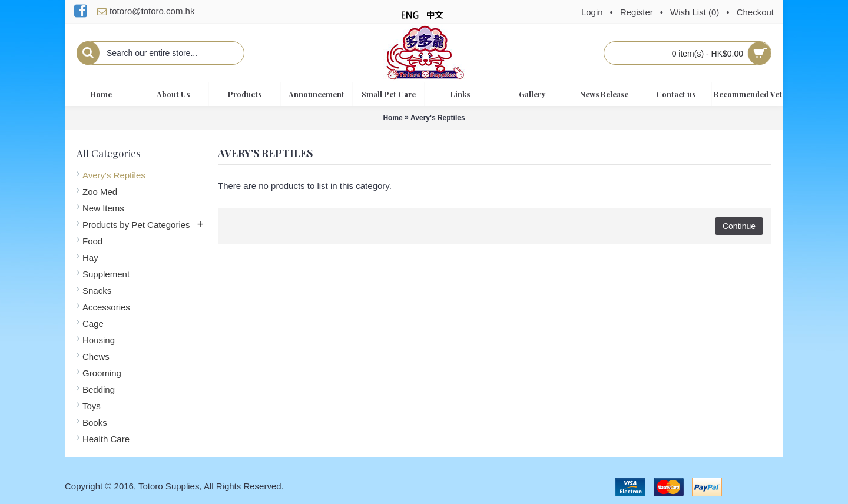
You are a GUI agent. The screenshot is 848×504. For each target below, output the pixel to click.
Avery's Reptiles (438, 118)
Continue (739, 226)
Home (392, 118)
